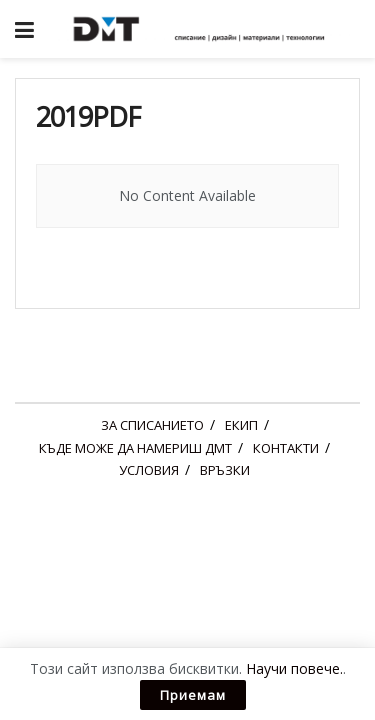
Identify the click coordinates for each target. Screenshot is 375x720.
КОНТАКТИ (286, 448)
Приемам (193, 695)
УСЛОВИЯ (149, 470)
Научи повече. (294, 668)
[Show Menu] (24, 29)
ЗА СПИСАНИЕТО (152, 425)
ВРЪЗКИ (225, 470)
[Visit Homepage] (202, 29)
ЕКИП (241, 425)
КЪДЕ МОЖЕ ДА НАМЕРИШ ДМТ (135, 448)
